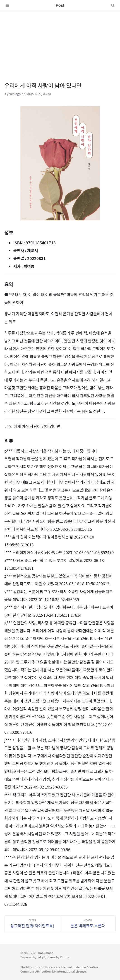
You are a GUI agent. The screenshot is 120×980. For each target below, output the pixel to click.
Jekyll (41, 957)
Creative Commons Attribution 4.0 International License (59, 969)
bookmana (46, 953)
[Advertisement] (60, 43)
